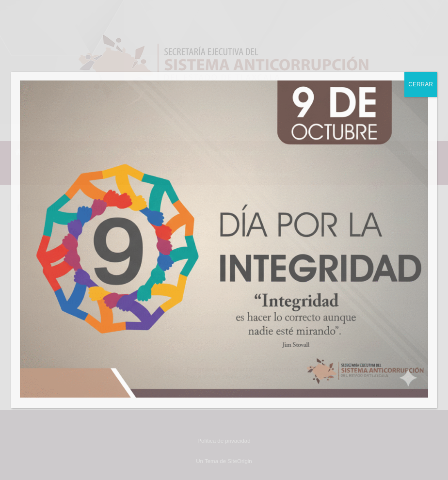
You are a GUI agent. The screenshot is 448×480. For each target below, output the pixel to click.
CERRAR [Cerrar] (421, 84)
